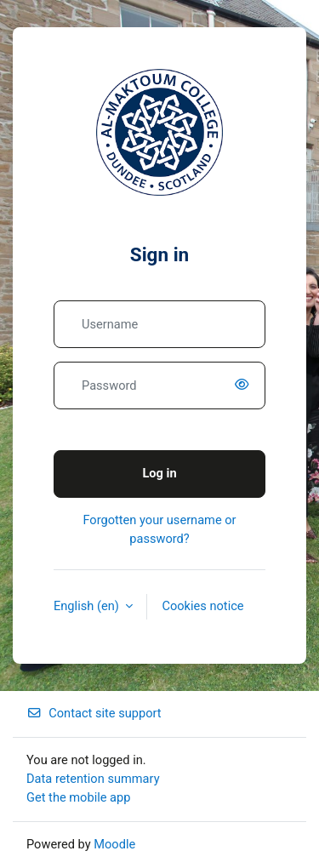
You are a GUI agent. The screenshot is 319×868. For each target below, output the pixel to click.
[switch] (245, 385)
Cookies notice (202, 606)
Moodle (114, 844)
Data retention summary (93, 779)
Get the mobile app (78, 797)
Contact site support (94, 713)
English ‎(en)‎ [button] (88, 606)
